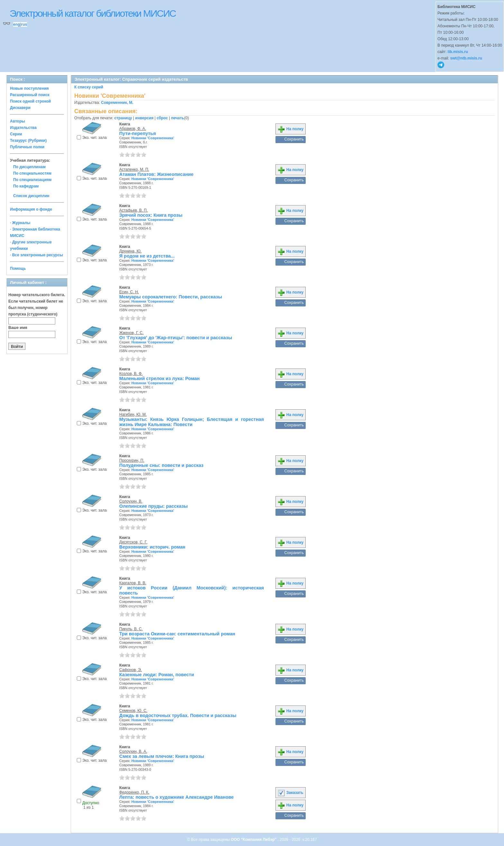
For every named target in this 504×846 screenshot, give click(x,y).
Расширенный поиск (30, 95)
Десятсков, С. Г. (133, 542)
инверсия (144, 118)
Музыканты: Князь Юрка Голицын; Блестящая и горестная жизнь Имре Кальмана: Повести (192, 422)
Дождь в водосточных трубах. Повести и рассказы (178, 715)
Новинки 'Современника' (153, 138)
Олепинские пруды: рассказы (153, 506)
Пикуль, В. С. (131, 629)
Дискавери (20, 108)
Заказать (290, 793)
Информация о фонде (31, 209)
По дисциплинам (29, 167)
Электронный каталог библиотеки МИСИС (93, 13)
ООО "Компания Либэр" (254, 840)
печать (178, 118)
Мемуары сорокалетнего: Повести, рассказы (171, 297)
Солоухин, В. (131, 501)
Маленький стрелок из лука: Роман (159, 378)
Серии (16, 134)
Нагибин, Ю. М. (133, 414)
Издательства (23, 128)
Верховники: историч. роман (152, 547)
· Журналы (20, 223)
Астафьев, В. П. (134, 210)
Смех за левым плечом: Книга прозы (162, 756)
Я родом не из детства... (147, 256)
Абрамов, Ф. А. (133, 129)
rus (24, 24)
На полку (290, 129)
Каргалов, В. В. (133, 583)
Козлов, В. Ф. (131, 374)
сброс (162, 118)
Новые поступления (29, 88)
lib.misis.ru (458, 52)
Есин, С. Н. (129, 292)
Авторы (18, 121)
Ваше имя (18, 328)
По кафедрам (26, 186)
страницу (123, 118)
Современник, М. (117, 103)
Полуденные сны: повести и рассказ (161, 465)
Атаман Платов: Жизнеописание (156, 174)
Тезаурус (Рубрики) (28, 141)
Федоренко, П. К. (134, 792)
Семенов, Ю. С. (133, 711)
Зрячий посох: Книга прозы (151, 215)
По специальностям (32, 173)
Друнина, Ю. (130, 251)
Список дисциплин (31, 196)
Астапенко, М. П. (134, 169)
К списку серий (89, 87)
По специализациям (32, 180)
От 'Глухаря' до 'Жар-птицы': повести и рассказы (176, 338)
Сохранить (294, 139)
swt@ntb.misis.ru (466, 58)
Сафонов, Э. (130, 670)
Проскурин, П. (132, 460)
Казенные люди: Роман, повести (157, 675)
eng (17, 24)
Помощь (18, 268)
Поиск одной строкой (30, 101)
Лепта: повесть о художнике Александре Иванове (176, 797)
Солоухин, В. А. (133, 751)
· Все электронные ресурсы (36, 255)
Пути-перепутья (138, 133)
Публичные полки (27, 147)
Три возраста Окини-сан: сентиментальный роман (177, 634)
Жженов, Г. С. (131, 333)
